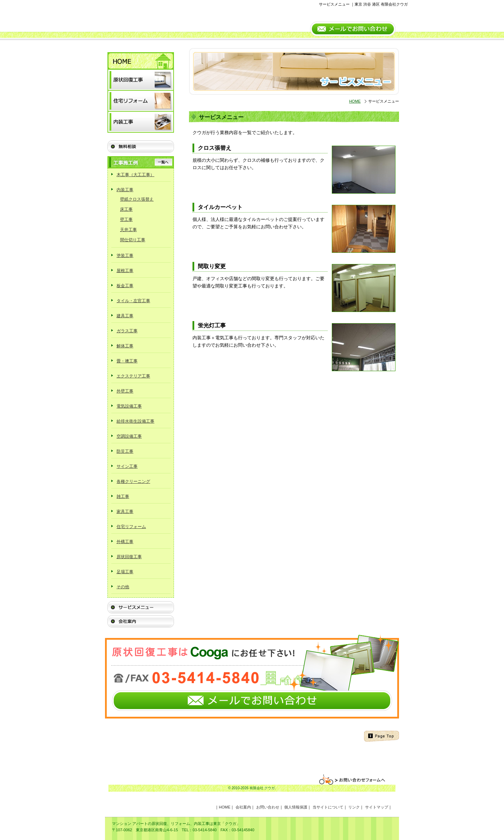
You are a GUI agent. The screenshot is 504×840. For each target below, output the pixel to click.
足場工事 (125, 572)
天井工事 (128, 230)
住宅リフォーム (131, 527)
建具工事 (125, 316)
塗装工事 (125, 256)
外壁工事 (125, 391)
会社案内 (243, 807)
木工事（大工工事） (135, 175)
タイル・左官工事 (133, 301)
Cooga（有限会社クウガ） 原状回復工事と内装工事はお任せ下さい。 (173, 19)
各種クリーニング (133, 481)
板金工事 (125, 286)
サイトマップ (377, 807)
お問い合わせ (268, 807)
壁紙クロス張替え (137, 199)
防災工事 (125, 451)
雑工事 (123, 497)
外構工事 (125, 542)
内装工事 (125, 190)
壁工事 (126, 220)
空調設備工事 (129, 436)
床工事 (126, 209)
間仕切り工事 (133, 240)
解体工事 (125, 346)
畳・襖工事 (127, 361)
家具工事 (125, 512)
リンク (354, 807)
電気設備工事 (129, 406)
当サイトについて (328, 807)
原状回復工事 (129, 557)
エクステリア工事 (133, 376)
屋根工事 (125, 271)
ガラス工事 (127, 331)
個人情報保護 (296, 807)
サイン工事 (127, 466)
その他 (123, 587)
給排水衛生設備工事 (135, 421)
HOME (355, 101)
